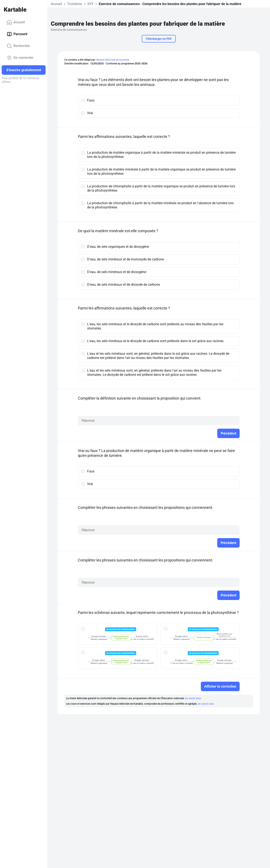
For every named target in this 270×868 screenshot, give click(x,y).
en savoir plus (193, 698)
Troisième (75, 4)
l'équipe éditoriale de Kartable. (113, 60)
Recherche (18, 46)
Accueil (16, 22)
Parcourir (17, 34)
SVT (90, 4)
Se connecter (20, 58)
